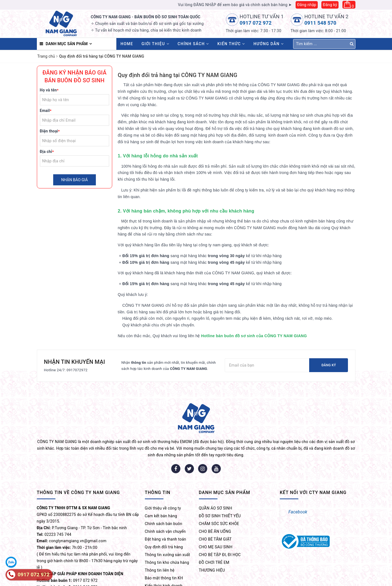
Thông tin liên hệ (160, 538)
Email (46, 111)
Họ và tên (49, 90)
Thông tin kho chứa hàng (167, 530)
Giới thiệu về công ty (163, 476)
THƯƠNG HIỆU (212, 538)
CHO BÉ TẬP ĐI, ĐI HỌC (220, 523)
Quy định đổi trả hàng (164, 515)
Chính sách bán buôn (164, 492)
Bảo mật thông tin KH (164, 546)
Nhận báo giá (75, 180)
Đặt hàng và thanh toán (166, 507)
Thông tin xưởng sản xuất (168, 523)
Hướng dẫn (269, 44)
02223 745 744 (58, 502)
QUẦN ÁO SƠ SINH (216, 476)
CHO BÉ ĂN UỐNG (215, 499)
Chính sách (193, 44)
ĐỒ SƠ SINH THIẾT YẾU (220, 484)
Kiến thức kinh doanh (164, 554)
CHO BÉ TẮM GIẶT (215, 507)
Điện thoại (50, 131)
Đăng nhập (307, 5)
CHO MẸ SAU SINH (216, 515)
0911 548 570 (320, 23)
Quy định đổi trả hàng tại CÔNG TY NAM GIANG (178, 75)
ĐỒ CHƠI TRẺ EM (214, 530)
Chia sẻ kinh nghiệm (163, 561)
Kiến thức (231, 44)
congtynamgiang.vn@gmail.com (78, 509)
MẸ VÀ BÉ (339, 580)
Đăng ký (330, 5)
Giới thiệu (155, 44)
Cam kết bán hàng (161, 484)
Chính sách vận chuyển (165, 499)
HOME (127, 44)
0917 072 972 (256, 23)
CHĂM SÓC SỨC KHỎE (219, 492)
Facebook (298, 480)
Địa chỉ (47, 152)
